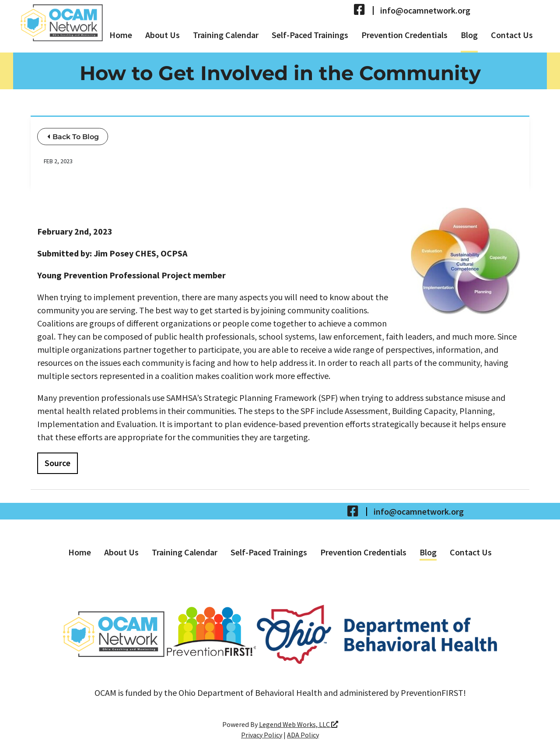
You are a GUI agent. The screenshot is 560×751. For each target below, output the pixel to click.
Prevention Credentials (404, 35)
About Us (163, 35)
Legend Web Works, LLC (299, 724)
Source (58, 463)
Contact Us (512, 35)
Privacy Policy (262, 735)
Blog (469, 35)
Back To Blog (73, 137)
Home (121, 35)
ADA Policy (303, 735)
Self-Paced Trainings (310, 35)
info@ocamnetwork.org (425, 11)
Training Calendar (226, 35)
